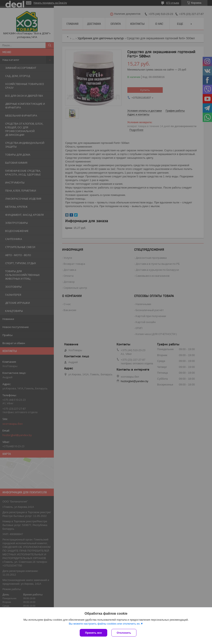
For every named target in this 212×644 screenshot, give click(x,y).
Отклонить (124, 633)
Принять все (93, 633)
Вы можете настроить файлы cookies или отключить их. (105, 624)
